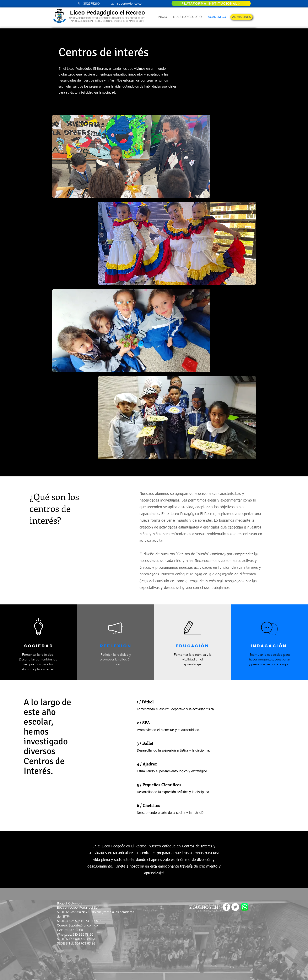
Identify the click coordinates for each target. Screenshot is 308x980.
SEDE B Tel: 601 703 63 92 (76, 943)
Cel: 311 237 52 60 (70, 930)
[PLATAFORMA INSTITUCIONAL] (211, 3)
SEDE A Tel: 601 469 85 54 (77, 939)
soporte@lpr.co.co (129, 3)
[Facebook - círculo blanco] (226, 907)
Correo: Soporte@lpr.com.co (77, 925)
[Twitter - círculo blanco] (235, 907)
